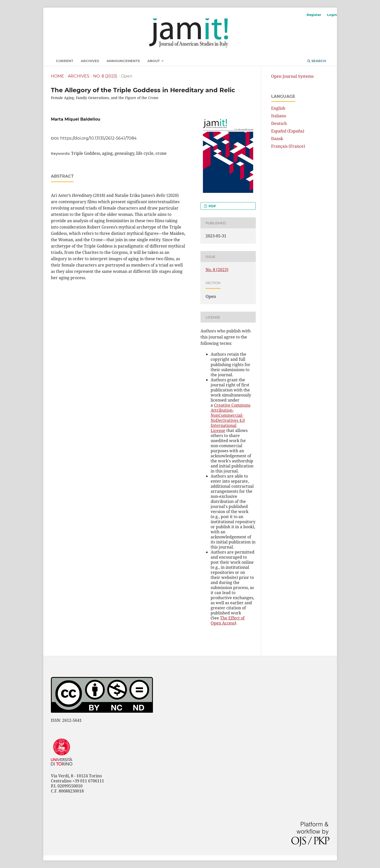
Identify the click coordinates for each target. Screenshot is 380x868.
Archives (90, 61)
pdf (212, 206)
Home (57, 76)
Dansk (277, 139)
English (278, 108)
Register (314, 15)
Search (317, 61)
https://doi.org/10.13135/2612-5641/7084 (98, 138)
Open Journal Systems (292, 76)
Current (65, 61)
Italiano (279, 116)
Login (332, 15)
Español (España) (288, 131)
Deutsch (279, 123)
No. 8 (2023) (105, 76)
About (154, 61)
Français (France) (288, 146)
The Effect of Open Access (228, 620)
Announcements (123, 61)
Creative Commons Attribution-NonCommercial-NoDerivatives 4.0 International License (231, 418)
